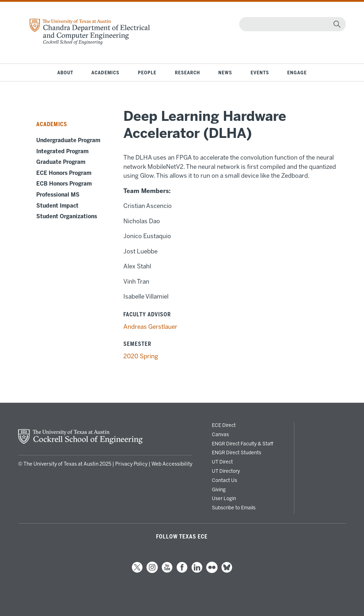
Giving (219, 489)
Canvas (220, 434)
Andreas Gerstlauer (150, 327)
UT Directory (226, 471)
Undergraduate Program (68, 140)
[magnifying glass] (337, 24)
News (225, 73)
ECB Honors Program (64, 184)
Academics (105, 73)
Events (260, 73)
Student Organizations (67, 216)
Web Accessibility (172, 464)
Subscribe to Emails (234, 508)
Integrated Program (62, 151)
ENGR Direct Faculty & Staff (243, 444)
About (65, 73)
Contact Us (224, 480)
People (147, 73)
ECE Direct (224, 425)
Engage (297, 73)
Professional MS (58, 195)
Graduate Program (61, 162)
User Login (224, 498)
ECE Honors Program (64, 173)
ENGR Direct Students (237, 452)
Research (188, 73)
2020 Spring (141, 356)
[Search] (291, 24)
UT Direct (222, 462)
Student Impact (57, 206)
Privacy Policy (131, 464)
